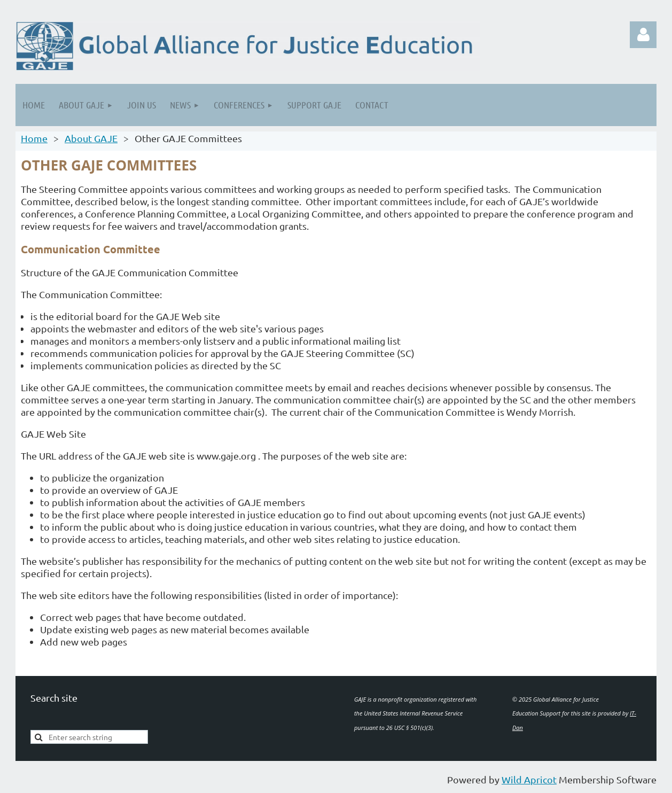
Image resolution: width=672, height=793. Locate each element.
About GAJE (91, 138)
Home (34, 138)
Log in (643, 35)
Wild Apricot (529, 779)
